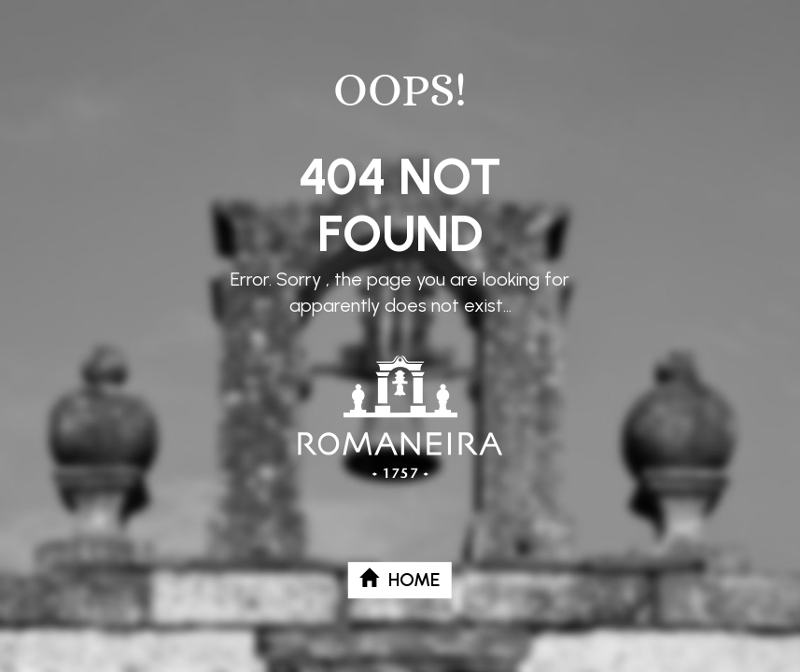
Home (400, 580)
